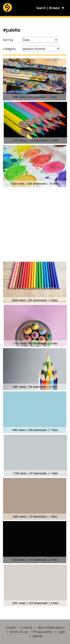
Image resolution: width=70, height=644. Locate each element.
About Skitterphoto (51, 628)
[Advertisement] (35, 225)
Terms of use (19, 632)
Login (61, 632)
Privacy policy (43, 632)
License (27, 628)
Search (41, 8)
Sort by (8, 40)
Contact (11, 628)
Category (9, 49)
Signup (37, 636)
